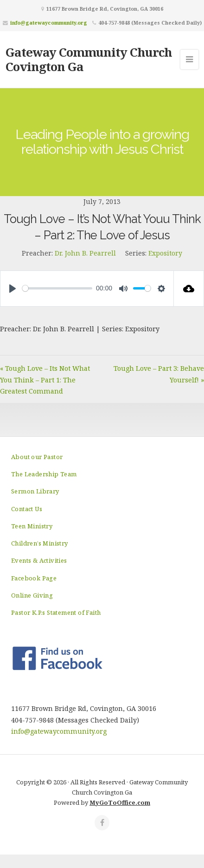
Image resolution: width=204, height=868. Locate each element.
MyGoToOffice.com (120, 802)
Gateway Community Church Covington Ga (89, 59)
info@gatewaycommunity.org (49, 23)
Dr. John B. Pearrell (85, 253)
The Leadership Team (44, 474)
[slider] (57, 288)
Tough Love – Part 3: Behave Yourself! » (159, 374)
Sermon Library (35, 491)
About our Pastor (37, 457)
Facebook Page (34, 578)
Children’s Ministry (40, 543)
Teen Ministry (32, 526)
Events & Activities (39, 560)
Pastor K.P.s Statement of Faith (56, 612)
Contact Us (27, 509)
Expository (165, 253)
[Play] (13, 289)
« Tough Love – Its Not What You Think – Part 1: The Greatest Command (45, 380)
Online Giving (32, 595)
